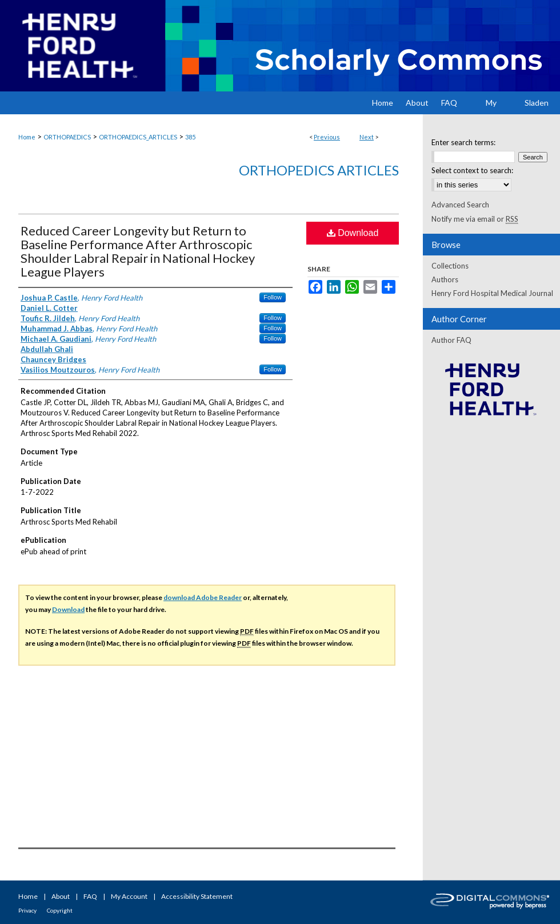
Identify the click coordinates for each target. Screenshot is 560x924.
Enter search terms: (463, 142)
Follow (273, 297)
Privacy (27, 910)
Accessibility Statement (197, 896)
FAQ (90, 896)
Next (367, 137)
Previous (327, 137)
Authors (445, 279)
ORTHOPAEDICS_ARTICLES (138, 137)
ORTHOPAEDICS (67, 137)
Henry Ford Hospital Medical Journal (492, 293)
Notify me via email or (475, 219)
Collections (450, 266)
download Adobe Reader (203, 597)
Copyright (60, 910)
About (61, 896)
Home (27, 137)
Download (353, 233)
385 (190, 137)
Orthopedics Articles (319, 170)
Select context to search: (472, 170)
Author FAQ (451, 340)
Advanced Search (460, 205)
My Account (129, 896)
